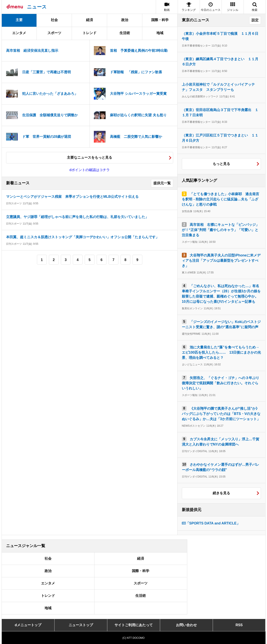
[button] (233, 7)
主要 (19, 20)
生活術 (125, 33)
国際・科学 (160, 20)
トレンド (90, 33)
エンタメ (19, 33)
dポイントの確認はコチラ (90, 170)
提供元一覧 (162, 183)
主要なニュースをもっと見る (90, 157)
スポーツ (54, 33)
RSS (239, 625)
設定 (255, 20)
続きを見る (221, 493)
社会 (54, 20)
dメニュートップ (28, 625)
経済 (90, 20)
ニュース (37, 7)
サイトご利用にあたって (134, 625)
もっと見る (221, 164)
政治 (125, 20)
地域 (160, 33)
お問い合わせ (186, 625)
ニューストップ (81, 625)
